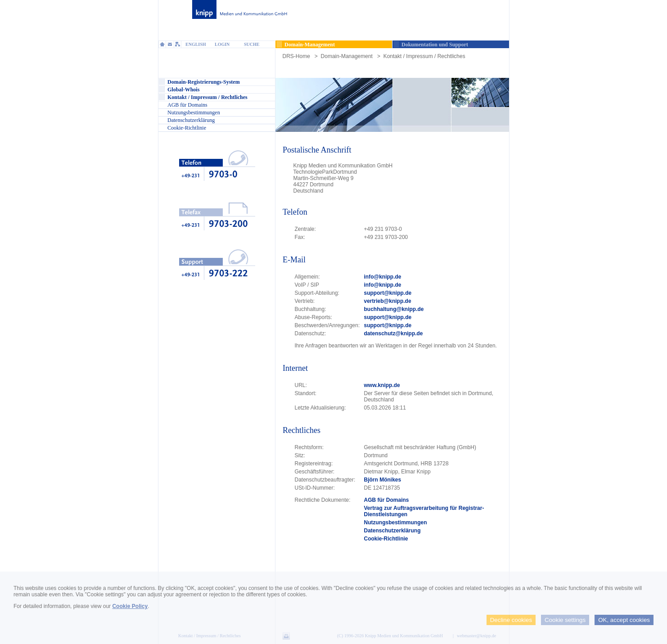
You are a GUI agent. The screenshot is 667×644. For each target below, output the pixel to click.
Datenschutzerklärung (392, 531)
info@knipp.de (383, 277)
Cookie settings (565, 620)
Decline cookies (511, 620)
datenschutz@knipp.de (394, 333)
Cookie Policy (130, 606)
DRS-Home (296, 56)
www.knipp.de (382, 385)
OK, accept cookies (624, 620)
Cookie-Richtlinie (386, 539)
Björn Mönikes (383, 480)
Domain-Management (347, 56)
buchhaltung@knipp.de (394, 309)
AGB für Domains (387, 500)
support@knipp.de (388, 293)
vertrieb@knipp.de (388, 301)
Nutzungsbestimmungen (396, 522)
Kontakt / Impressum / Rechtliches (424, 56)
